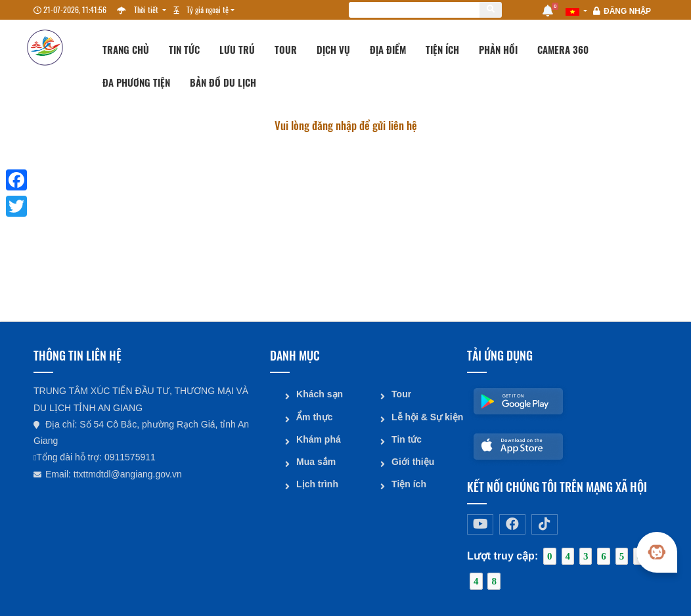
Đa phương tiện (136, 82)
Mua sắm (316, 461)
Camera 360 (563, 49)
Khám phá (319, 439)
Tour (286, 49)
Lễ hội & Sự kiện (424, 416)
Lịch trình (317, 483)
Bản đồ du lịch (223, 82)
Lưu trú (237, 49)
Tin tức (184, 49)
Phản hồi (498, 49)
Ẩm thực (314, 416)
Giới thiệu (413, 461)
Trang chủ (126, 49)
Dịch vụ (333, 49)
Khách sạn (320, 394)
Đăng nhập (627, 11)
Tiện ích (442, 49)
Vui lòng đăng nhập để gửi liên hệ (346, 125)
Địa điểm (388, 49)
